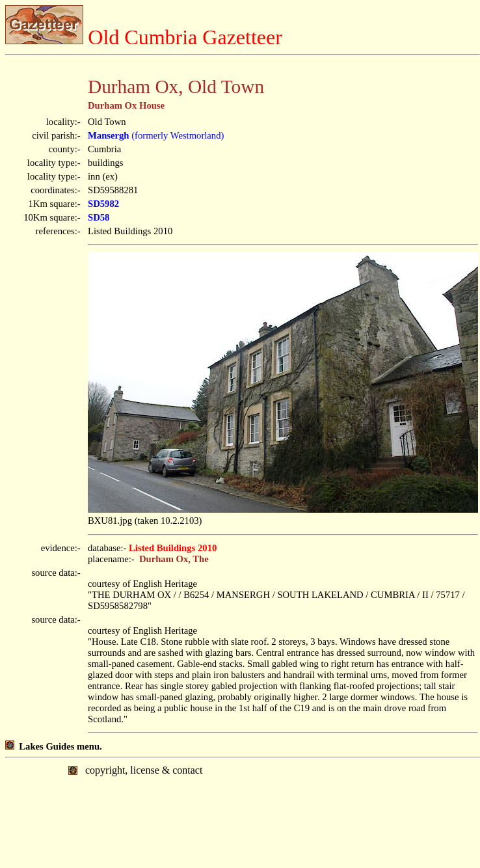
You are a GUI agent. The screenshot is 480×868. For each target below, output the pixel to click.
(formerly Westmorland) (156, 135)
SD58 (99, 217)
